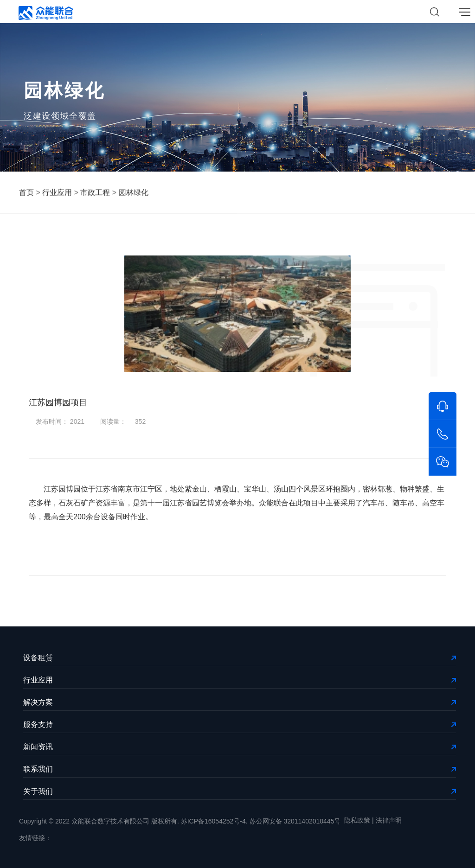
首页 (26, 193)
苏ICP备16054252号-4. (214, 821)
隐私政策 (357, 820)
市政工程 (95, 193)
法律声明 (389, 820)
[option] (237, 314)
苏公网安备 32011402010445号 (295, 821)
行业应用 (57, 193)
